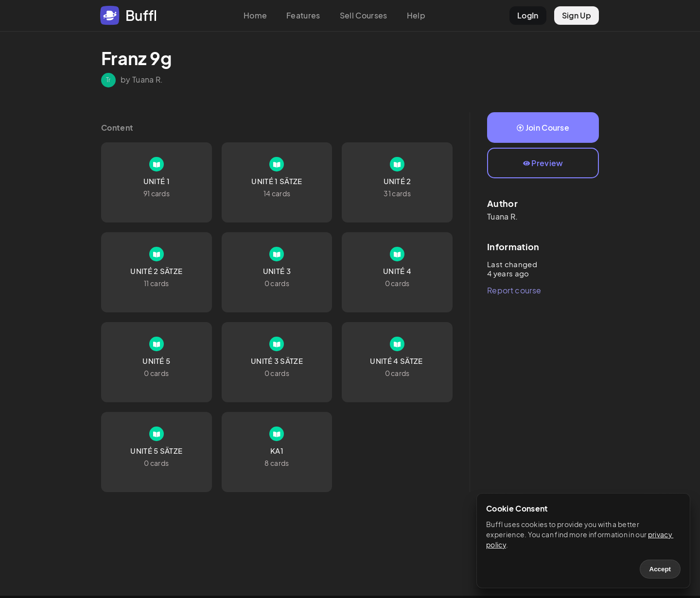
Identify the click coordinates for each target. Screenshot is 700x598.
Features (303, 15)
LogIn (528, 15)
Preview (543, 163)
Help (416, 15)
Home (255, 15)
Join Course (543, 128)
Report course (514, 290)
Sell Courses (364, 15)
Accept (660, 569)
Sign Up (577, 15)
